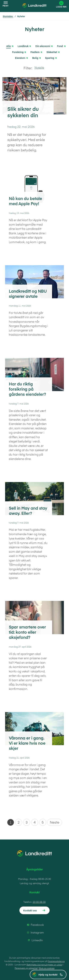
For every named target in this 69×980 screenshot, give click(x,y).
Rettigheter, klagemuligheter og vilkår (44, 965)
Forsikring (18, 52)
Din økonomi (43, 46)
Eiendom (20, 58)
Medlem (35, 52)
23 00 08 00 (39, 902)
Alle (9, 46)
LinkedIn (35, 940)
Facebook (35, 925)
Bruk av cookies (47, 968)
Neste (55, 822)
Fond (60, 46)
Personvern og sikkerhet (26, 968)
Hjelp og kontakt (51, 975)
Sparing (50, 58)
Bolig (35, 58)
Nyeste (39, 67)
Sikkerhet (52, 52)
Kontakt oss (30, 910)
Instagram (35, 932)
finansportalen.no (56, 961)
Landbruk (23, 46)
